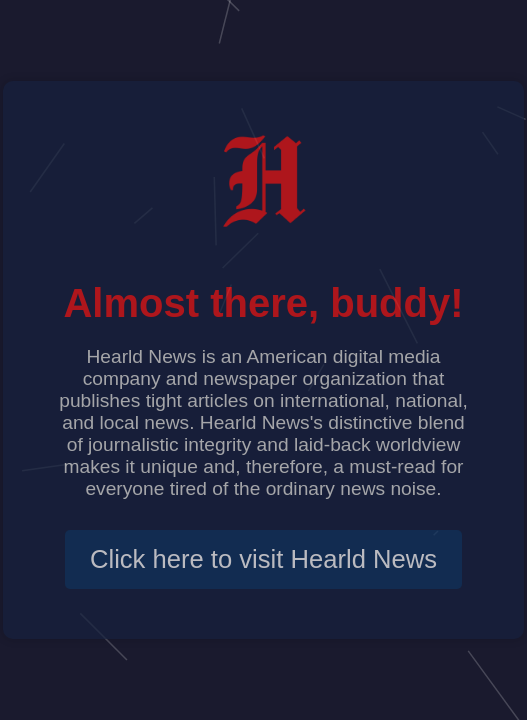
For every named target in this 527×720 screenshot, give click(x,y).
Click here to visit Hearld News (263, 559)
